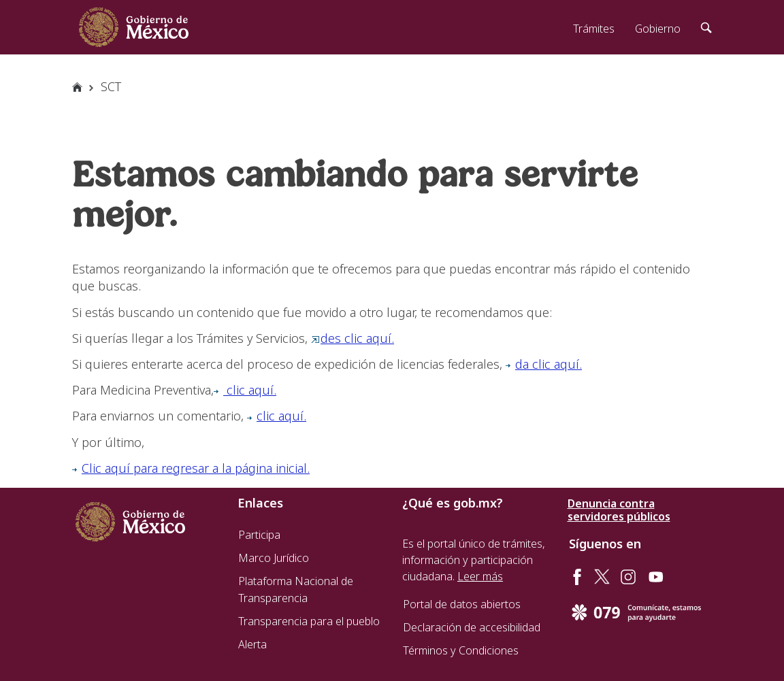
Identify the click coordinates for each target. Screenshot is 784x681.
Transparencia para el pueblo (309, 621)
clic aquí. (245, 390)
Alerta (252, 644)
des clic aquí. (353, 338)
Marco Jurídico (274, 558)
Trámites (594, 29)
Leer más (480, 576)
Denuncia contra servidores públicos (619, 510)
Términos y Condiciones (461, 650)
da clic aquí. (544, 364)
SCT (111, 86)
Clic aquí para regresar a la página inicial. (191, 468)
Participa (259, 535)
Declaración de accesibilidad (472, 627)
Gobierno (658, 29)
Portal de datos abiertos (462, 604)
